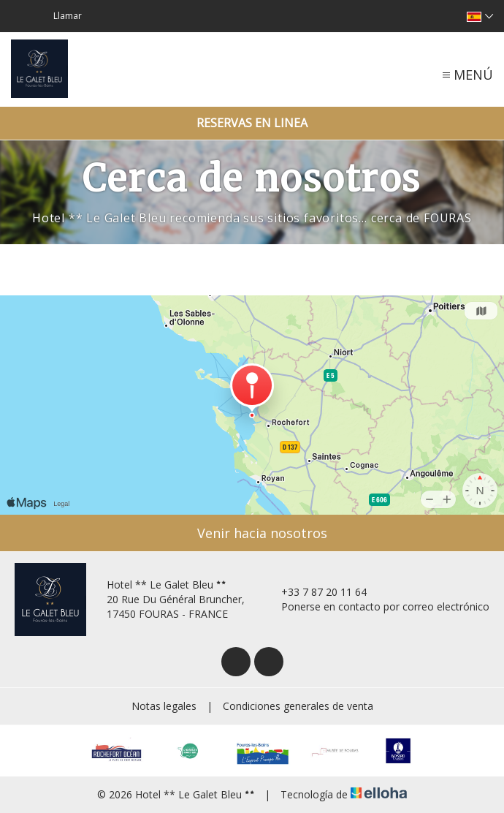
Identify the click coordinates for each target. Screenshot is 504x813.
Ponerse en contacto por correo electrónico (377, 606)
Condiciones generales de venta (298, 706)
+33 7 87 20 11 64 (316, 592)
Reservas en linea (252, 123)
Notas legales (164, 706)
